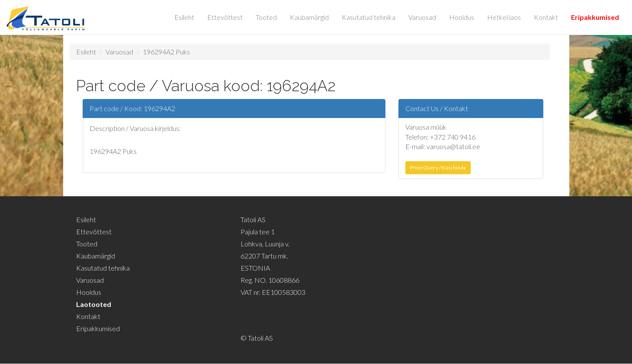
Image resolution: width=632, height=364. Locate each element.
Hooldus (462, 17)
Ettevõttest (225, 17)
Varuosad (422, 17)
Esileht (184, 17)
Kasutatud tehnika (369, 17)
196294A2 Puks (166, 52)
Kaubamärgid (309, 17)
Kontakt (546, 17)
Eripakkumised (595, 17)
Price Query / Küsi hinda (438, 168)
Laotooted (94, 304)
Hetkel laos (504, 17)
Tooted (266, 17)
